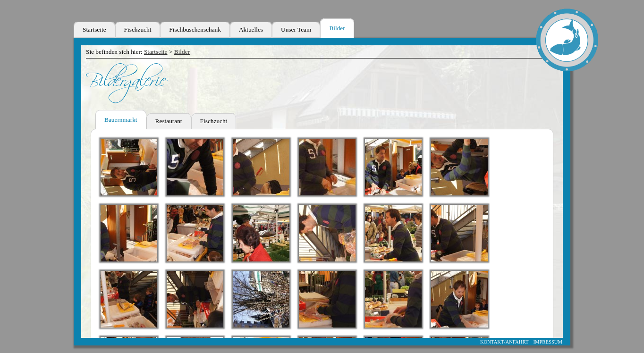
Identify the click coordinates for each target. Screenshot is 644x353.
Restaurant (169, 121)
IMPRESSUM (548, 342)
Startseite (94, 29)
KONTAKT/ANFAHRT (504, 342)
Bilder (337, 28)
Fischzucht (138, 29)
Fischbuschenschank (195, 29)
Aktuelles (251, 29)
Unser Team (296, 29)
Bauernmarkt (121, 120)
